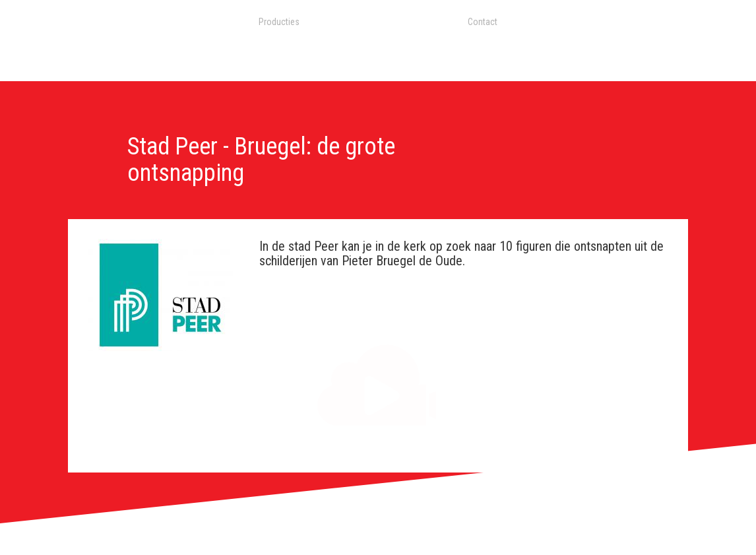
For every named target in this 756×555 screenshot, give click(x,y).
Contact (483, 22)
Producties (279, 22)
